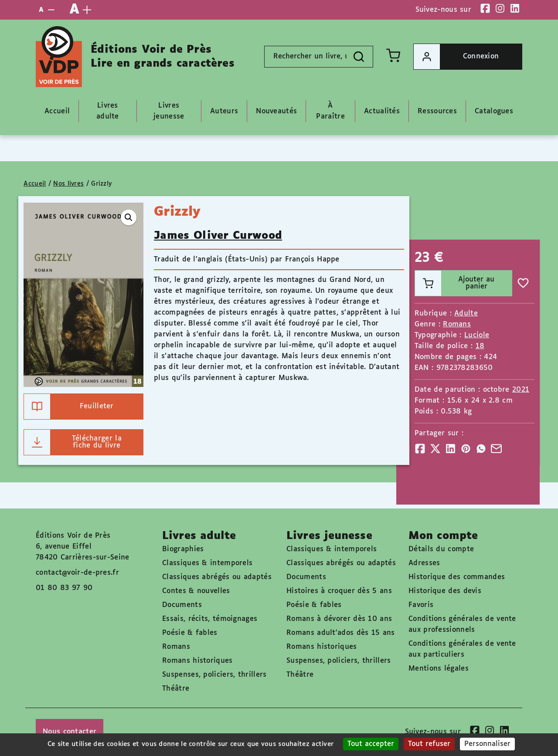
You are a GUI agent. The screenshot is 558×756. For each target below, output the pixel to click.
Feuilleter (69, 407)
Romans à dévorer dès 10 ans (339, 619)
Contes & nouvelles (196, 591)
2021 (521, 390)
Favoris (421, 605)
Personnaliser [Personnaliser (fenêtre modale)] (487, 744)
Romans (457, 324)
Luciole (477, 335)
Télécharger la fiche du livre (73, 442)
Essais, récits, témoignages (210, 619)
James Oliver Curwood (218, 236)
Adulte (466, 314)
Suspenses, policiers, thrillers (214, 675)
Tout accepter (371, 744)
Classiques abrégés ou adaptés (217, 577)
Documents (182, 605)
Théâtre (176, 689)
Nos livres (68, 184)
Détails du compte (441, 549)
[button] (129, 217)
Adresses (424, 563)
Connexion (456, 57)
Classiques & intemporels (207, 563)
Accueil (35, 184)
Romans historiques (197, 661)
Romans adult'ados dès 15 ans (340, 633)
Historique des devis (445, 591)
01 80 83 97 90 (64, 588)
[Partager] (420, 449)
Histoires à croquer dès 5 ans (339, 591)
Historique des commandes (457, 577)
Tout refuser (429, 744)
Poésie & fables (190, 633)
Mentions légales (439, 669)
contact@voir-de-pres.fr (77, 573)
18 (480, 346)
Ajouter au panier (455, 283)
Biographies (183, 549)
